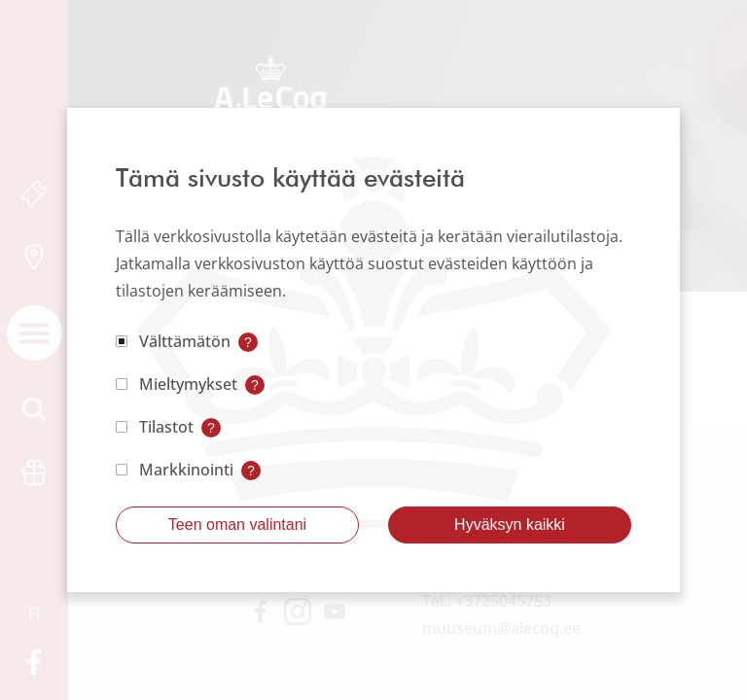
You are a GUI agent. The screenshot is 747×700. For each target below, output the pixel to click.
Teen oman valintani (237, 525)
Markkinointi (186, 470)
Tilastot (166, 427)
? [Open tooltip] (248, 342)
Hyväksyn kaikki (510, 525)
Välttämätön (185, 341)
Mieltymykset (188, 384)
